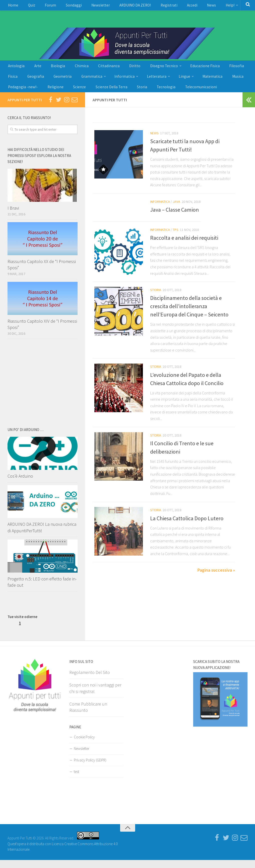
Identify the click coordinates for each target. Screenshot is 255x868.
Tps (176, 238)
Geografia (15, 81)
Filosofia (208, 69)
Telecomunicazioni (147, 94)
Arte (33, 69)
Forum (44, 6)
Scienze (36, 94)
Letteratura (124, 81)
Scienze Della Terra (66, 94)
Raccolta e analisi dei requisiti (184, 246)
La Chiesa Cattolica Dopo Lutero (187, 527)
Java (176, 210)
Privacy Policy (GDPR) (90, 768)
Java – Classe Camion (175, 218)
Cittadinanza (94, 69)
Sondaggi (64, 6)
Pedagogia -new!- (224, 81)
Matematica (175, 81)
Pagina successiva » (216, 579)
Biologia (50, 69)
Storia (94, 94)
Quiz (28, 6)
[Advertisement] (19, 37)
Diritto (116, 69)
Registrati (149, 6)
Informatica (95, 81)
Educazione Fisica (180, 69)
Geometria (39, 81)
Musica (197, 81)
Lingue (149, 81)
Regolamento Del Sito (90, 680)
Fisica (226, 69)
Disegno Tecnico (141, 69)
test (76, 780)
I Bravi (13, 216)
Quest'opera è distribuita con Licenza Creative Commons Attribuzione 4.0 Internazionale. (63, 852)
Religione (15, 94)
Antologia (15, 69)
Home (12, 6)
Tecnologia (115, 94)
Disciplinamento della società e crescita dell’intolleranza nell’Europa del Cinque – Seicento (189, 315)
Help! (202, 6)
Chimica (70, 69)
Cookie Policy (84, 745)
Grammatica (65, 81)
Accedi (169, 6)
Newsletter (88, 6)
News (186, 6)
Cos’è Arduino (20, 484)
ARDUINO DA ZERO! (119, 6)
